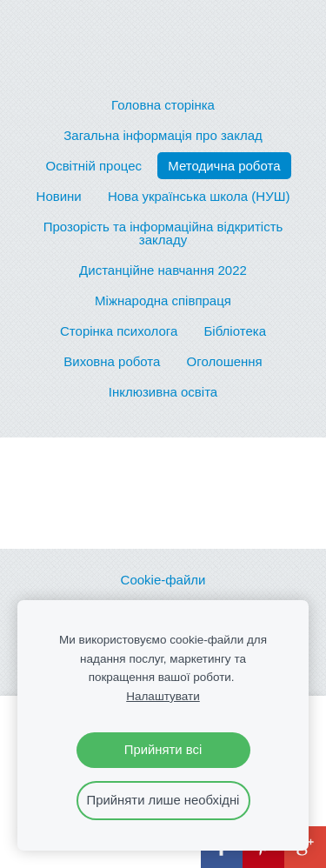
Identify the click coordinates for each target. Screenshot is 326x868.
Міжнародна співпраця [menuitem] (163, 300)
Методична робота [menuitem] (224, 166)
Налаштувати (163, 696)
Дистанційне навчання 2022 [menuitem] (163, 270)
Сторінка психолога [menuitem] (119, 331)
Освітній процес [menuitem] (93, 166)
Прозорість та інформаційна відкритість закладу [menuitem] (163, 233)
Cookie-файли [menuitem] (163, 580)
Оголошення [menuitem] (225, 361)
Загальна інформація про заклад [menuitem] (163, 135)
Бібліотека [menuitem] (235, 331)
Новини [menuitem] (59, 196)
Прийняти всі (163, 750)
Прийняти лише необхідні (163, 800)
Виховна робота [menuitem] (112, 361)
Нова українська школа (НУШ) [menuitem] (199, 196)
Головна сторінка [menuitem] (163, 105)
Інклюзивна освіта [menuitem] (163, 392)
